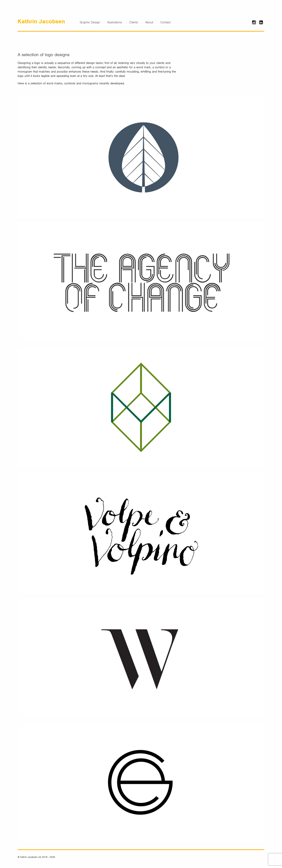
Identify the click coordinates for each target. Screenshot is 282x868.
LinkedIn (261, 22)
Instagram (254, 22)
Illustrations (115, 22)
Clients (134, 22)
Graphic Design (90, 22)
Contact (165, 22)
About (149, 22)
